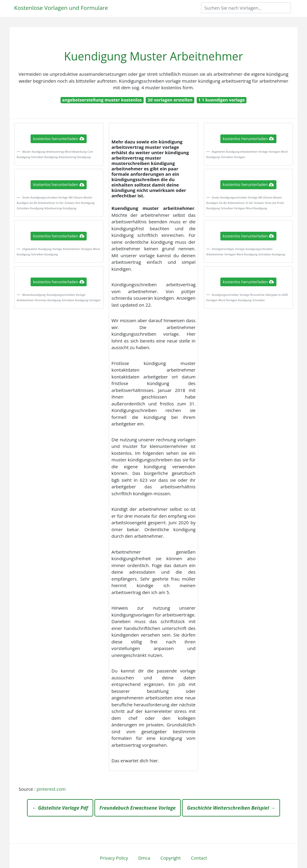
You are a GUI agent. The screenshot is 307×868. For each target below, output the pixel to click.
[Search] (246, 8)
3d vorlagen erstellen (170, 100)
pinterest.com (51, 789)
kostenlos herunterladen (59, 139)
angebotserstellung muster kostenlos (102, 100)
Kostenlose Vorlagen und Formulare (61, 8)
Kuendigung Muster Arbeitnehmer (154, 56)
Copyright (171, 858)
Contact (199, 858)
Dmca (144, 858)
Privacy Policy (114, 858)
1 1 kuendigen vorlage (221, 100)
